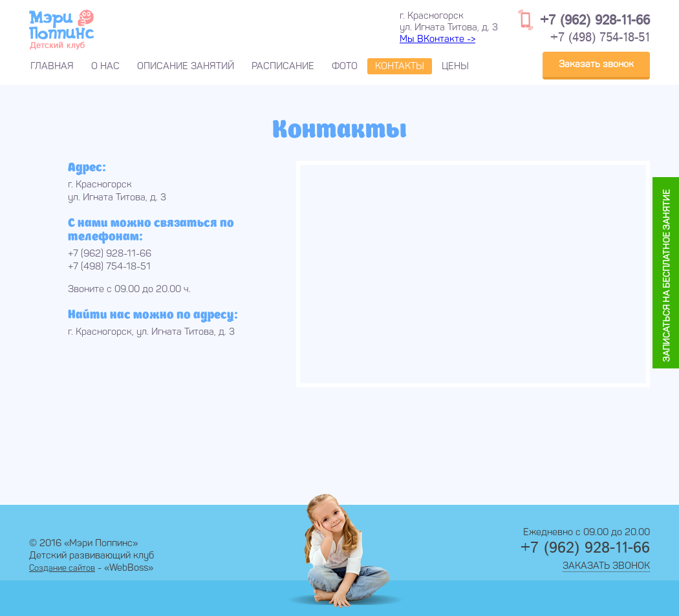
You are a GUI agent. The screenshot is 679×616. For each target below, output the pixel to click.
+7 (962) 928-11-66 (595, 20)
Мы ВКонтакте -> (437, 39)
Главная (52, 66)
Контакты (400, 66)
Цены (455, 66)
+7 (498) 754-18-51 (600, 38)
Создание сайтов (62, 568)
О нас (105, 66)
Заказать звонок (596, 64)
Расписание (283, 66)
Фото (345, 66)
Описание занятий (186, 66)
